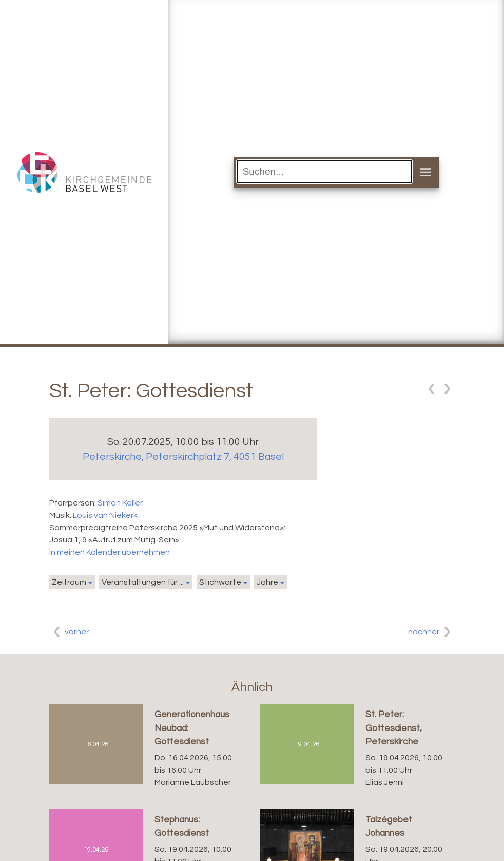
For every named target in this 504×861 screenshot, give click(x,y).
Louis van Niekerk (105, 515)
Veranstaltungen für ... (143, 582)
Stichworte (220, 582)
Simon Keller (120, 503)
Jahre (267, 582)
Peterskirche (183, 457)
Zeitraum (69, 582)
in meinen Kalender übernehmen (110, 552)
